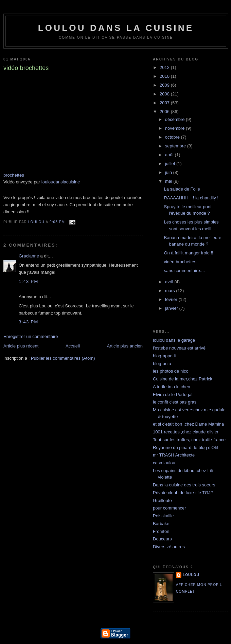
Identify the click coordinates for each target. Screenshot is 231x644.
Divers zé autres (169, 547)
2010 (165, 76)
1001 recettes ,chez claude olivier (186, 432)
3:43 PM (29, 322)
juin (169, 172)
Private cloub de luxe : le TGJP (183, 493)
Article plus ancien (125, 346)
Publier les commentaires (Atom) (63, 358)
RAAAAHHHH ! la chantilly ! (191, 198)
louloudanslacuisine (61, 182)
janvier (172, 308)
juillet (171, 164)
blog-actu (162, 364)
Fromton (161, 531)
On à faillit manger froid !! (188, 253)
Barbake (161, 524)
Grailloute (162, 500)
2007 (165, 103)
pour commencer (170, 508)
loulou (191, 575)
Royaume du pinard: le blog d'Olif (185, 448)
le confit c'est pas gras (175, 402)
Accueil (73, 346)
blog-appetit (164, 356)
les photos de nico (171, 371)
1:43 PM (29, 281)
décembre (175, 119)
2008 (165, 94)
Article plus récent (21, 346)
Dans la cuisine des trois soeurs (184, 485)
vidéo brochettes (180, 262)
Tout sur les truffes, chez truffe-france (189, 440)
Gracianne (29, 256)
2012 (165, 67)
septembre (176, 146)
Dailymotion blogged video (58, 126)
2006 (165, 112)
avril (170, 282)
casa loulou (164, 463)
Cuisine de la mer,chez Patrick (183, 379)
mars (171, 291)
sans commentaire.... (184, 271)
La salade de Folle (182, 189)
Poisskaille (163, 516)
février (172, 299)
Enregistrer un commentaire (31, 336)
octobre (173, 137)
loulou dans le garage (174, 340)
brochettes (14, 175)
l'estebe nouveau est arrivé (179, 348)
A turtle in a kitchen (172, 387)
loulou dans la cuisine (116, 28)
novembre (175, 128)
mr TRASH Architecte (174, 455)
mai (169, 181)
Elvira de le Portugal (173, 395)
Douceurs (162, 539)
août (170, 155)
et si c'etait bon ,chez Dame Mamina (188, 424)
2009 (165, 85)
